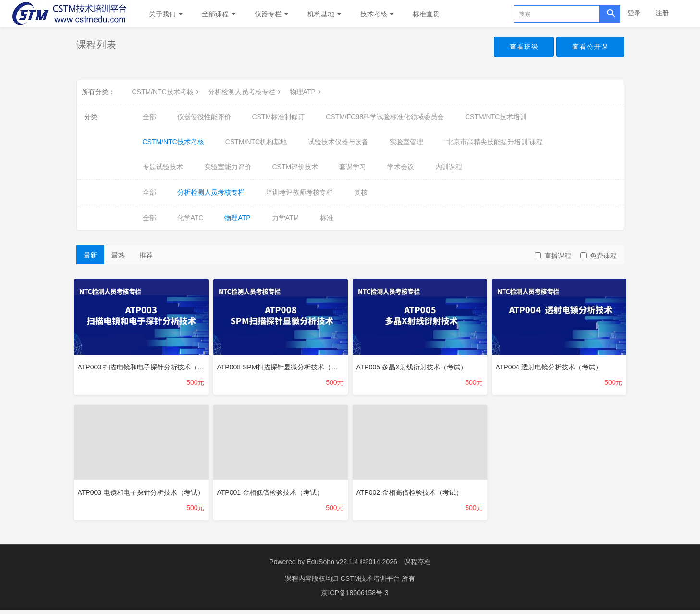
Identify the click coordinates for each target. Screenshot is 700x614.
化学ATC (190, 218)
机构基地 (324, 14)
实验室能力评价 (228, 167)
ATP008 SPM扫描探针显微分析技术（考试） (287, 364)
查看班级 (519, 47)
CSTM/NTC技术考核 (167, 92)
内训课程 (449, 167)
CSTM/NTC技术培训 (496, 117)
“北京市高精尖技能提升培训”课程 (494, 142)
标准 (327, 218)
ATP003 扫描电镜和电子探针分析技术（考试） (150, 364)
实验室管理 (406, 142)
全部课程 (219, 14)
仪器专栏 (271, 14)
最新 (90, 255)
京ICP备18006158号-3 (355, 597)
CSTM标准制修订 (279, 117)
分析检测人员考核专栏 (246, 92)
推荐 (146, 255)
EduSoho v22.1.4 (332, 566)
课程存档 (418, 566)
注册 (662, 13)
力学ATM (286, 218)
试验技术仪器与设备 (338, 142)
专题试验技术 (163, 167)
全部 (149, 117)
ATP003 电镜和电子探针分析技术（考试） (143, 492)
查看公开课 (589, 47)
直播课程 (553, 256)
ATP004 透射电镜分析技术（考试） (551, 364)
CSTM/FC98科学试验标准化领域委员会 (385, 117)
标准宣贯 (426, 14)
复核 (361, 192)
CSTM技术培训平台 (371, 583)
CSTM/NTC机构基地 (256, 142)
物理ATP (307, 92)
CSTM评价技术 (295, 167)
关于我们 (166, 14)
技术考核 (377, 14)
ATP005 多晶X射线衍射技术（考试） (414, 364)
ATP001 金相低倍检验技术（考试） (273, 492)
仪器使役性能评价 (204, 117)
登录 (634, 13)
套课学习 (353, 167)
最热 (118, 255)
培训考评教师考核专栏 (299, 192)
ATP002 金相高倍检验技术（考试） (412, 492)
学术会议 (401, 167)
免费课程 (599, 256)
